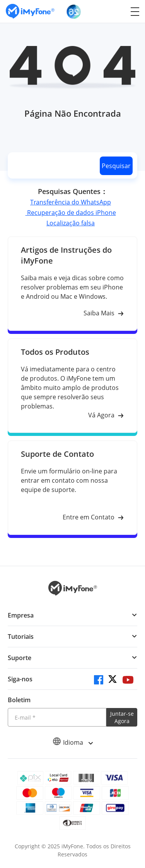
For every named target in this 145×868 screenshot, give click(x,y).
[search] (52, 166)
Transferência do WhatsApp (71, 202)
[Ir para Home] (30, 11)
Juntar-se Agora (122, 717)
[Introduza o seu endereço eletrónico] (57, 717)
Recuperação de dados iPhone (71, 213)
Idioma (73, 742)
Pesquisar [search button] (116, 166)
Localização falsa (71, 223)
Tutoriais (21, 637)
